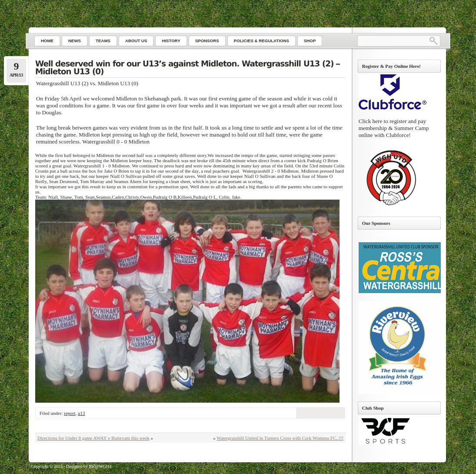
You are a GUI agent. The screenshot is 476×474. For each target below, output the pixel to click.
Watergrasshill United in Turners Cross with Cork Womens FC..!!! (280, 438)
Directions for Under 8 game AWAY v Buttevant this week (93, 438)
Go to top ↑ (436, 469)
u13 (82, 413)
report (70, 413)
